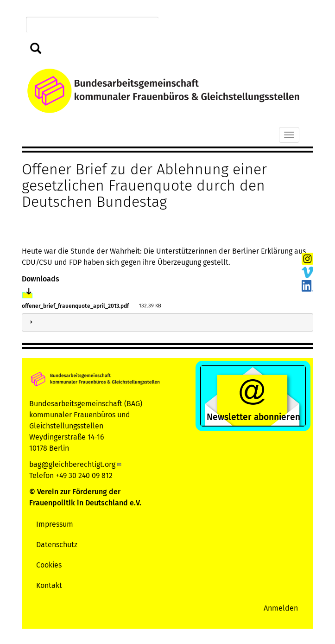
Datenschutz (57, 545)
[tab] (167, 322)
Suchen (36, 49)
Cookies (49, 565)
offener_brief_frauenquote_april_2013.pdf (75, 306)
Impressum (55, 524)
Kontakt (49, 585)
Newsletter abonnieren (253, 417)
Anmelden (281, 608)
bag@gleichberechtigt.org (76, 464)
